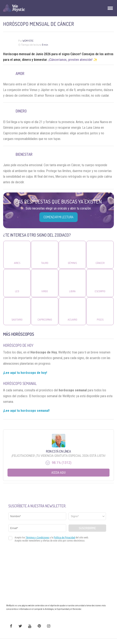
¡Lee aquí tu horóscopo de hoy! (25, 373)
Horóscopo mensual (17, 54)
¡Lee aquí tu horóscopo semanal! (26, 411)
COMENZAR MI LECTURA (58, 217)
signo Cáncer (71, 54)
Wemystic (28, 41)
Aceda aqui (58, 472)
